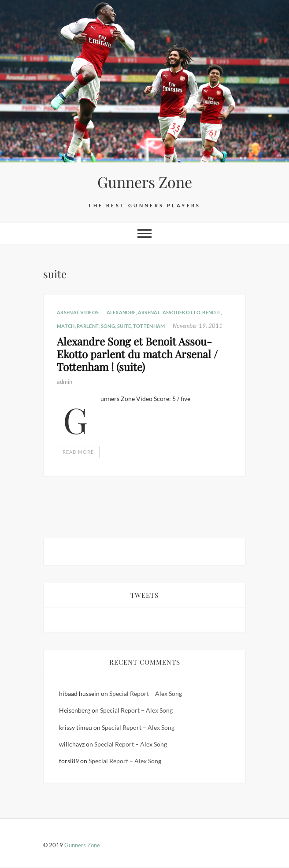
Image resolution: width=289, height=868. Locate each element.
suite (124, 326)
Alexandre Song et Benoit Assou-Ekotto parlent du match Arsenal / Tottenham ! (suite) (137, 354)
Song (108, 326)
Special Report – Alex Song (146, 693)
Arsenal (149, 312)
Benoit (211, 312)
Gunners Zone (145, 182)
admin (65, 382)
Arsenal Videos (78, 312)
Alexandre (121, 312)
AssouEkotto (182, 312)
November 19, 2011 (198, 326)
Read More (78, 452)
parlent (88, 326)
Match (66, 326)
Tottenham (149, 326)
